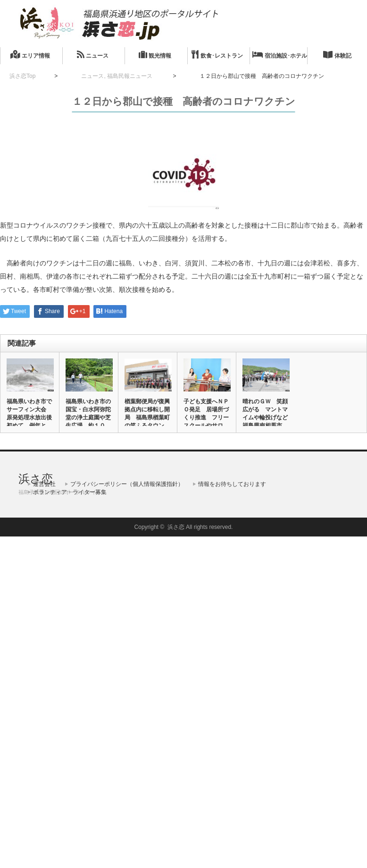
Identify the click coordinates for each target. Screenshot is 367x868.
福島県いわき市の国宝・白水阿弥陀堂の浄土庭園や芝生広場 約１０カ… (88, 417)
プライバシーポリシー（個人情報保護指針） (127, 484)
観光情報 (155, 55)
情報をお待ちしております (232, 484)
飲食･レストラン (217, 55)
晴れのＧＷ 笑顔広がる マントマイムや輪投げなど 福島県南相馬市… (266, 413)
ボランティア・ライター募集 (70, 492)
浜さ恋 (36, 479)
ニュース (93, 55)
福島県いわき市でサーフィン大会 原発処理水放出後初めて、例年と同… (29, 417)
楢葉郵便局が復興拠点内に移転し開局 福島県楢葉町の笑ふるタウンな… (147, 417)
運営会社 (44, 484)
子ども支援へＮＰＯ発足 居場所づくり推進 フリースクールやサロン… (206, 417)
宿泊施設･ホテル (280, 55)
